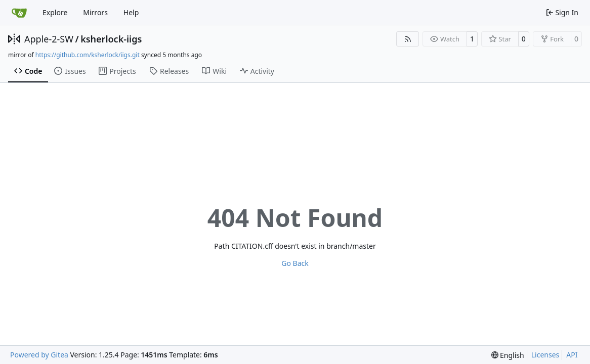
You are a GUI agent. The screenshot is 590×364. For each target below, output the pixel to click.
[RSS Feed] (408, 39)
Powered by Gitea (39, 355)
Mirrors (95, 12)
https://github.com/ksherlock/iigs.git (88, 55)
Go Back (295, 263)
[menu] (508, 355)
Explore (55, 12)
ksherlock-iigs (111, 39)
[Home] (19, 13)
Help (131, 12)
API (572, 355)
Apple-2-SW (49, 39)
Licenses (545, 355)
